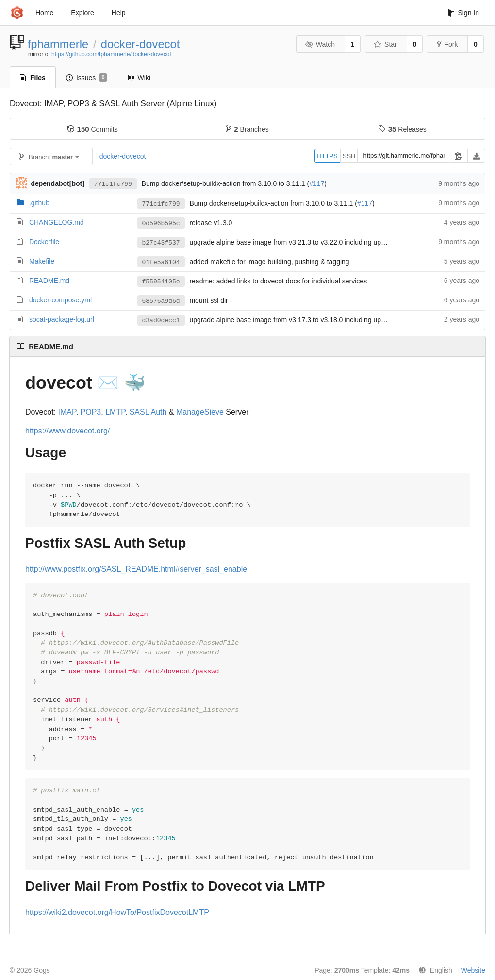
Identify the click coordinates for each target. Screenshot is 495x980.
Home (44, 13)
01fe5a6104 (161, 262)
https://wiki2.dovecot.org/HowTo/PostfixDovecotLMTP (117, 912)
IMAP (67, 412)
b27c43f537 (161, 243)
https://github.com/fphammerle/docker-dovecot (111, 54)
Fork (447, 44)
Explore (82, 13)
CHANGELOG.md (57, 222)
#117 (317, 183)
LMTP (115, 412)
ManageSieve (200, 412)
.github (39, 203)
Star (385, 44)
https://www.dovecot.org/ (67, 431)
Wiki (139, 78)
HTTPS (327, 156)
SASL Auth (148, 412)
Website (473, 970)
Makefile (42, 261)
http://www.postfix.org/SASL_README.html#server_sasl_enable (136, 569)
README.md (49, 281)
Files (33, 78)
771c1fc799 (113, 184)
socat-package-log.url (62, 319)
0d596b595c (161, 224)
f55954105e (161, 282)
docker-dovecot (140, 44)
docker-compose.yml (60, 300)
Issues (87, 78)
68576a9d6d (161, 301)
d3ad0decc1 (161, 321)
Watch (320, 44)
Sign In (463, 13)
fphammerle (58, 44)
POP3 (91, 412)
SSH (349, 156)
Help (119, 13)
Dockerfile (44, 242)
